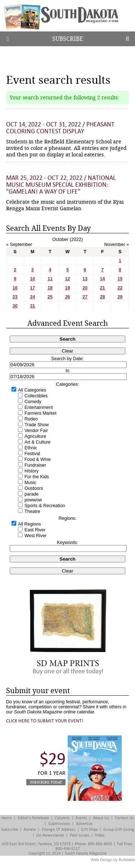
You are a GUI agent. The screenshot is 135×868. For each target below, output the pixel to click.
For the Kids (37, 477)
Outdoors (34, 488)
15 (120, 279)
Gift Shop (89, 830)
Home (7, 818)
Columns (62, 818)
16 (15, 288)
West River (35, 536)
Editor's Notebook (33, 818)
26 (67, 297)
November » (116, 245)
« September (19, 245)
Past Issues (80, 835)
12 (67, 279)
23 (15, 297)
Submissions (59, 824)
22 (120, 288)
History (31, 471)
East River (35, 530)
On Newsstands (50, 835)
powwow (33, 500)
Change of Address (58, 830)
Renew (30, 830)
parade (31, 494)
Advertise (84, 824)
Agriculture (35, 436)
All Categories (32, 390)
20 (85, 288)
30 (15, 306)
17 (32, 288)
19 (67, 288)
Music (30, 483)
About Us (101, 818)
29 (120, 297)
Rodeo (31, 419)
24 (32, 297)
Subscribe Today (46, 782)
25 (50, 297)
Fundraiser (35, 465)
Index (100, 835)
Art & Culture (37, 442)
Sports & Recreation (45, 506)
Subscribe (68, 39)
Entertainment (39, 407)
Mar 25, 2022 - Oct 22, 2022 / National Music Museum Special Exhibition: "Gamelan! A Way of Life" (61, 185)
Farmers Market (40, 413)
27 (85, 297)
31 (32, 306)
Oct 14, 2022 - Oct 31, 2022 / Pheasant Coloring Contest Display (60, 128)
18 (50, 288)
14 (103, 279)
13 (85, 279)
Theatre (32, 511)
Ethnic (31, 448)
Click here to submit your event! (45, 721)
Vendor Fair (36, 431)
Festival (32, 454)
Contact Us (124, 818)
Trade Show (37, 425)
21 (103, 288)
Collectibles (36, 396)
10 (32, 279)
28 (103, 297)
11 (50, 279)
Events (81, 818)
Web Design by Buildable (113, 860)
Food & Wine (38, 459)
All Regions (30, 524)
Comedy (33, 402)
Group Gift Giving (119, 830)
